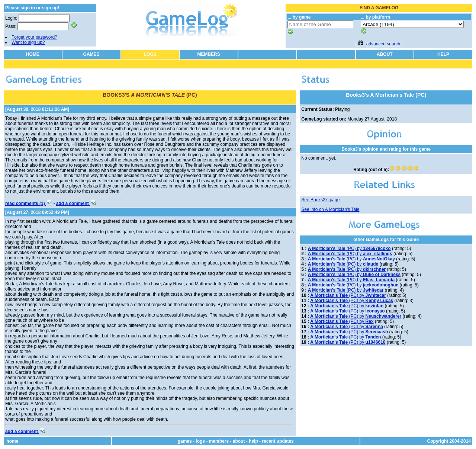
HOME (33, 54)
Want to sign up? (28, 42)
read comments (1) (29, 203)
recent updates (278, 441)
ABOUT (385, 54)
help (253, 441)
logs (200, 441)
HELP (443, 54)
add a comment (76, 203)
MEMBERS (208, 54)
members (219, 441)
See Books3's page (320, 200)
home (12, 441)
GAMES (91, 54)
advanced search (383, 44)
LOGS (150, 54)
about (239, 441)
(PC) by (349, 248)
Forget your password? (34, 37)
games (185, 441)
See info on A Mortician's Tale (330, 209)
